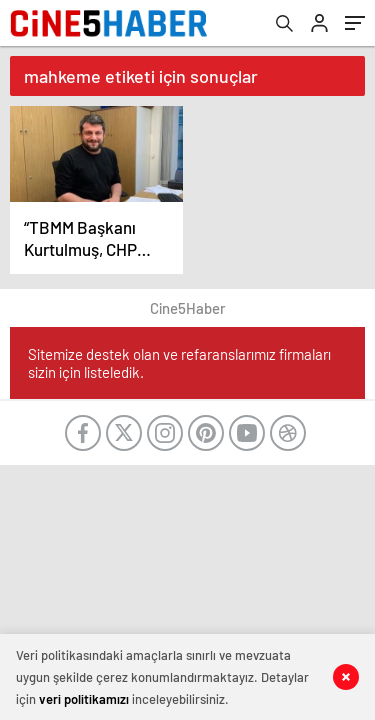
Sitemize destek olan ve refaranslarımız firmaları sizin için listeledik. (179, 363)
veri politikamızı (84, 699)
